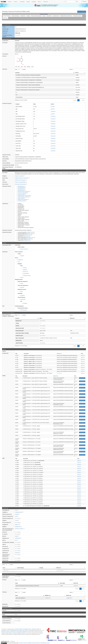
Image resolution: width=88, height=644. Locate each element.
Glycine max (26, 272)
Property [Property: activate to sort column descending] (17, 318)
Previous (75, 100)
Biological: (20, 264)
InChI (32, 67)
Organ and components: (23, 281)
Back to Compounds (82, 12)
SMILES (29, 67)
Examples (34, 2)
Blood (22, 291)
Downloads (22, 2)
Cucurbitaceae (26, 274)
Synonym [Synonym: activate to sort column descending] (17, 72)
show (16, 615)
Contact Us (46, 2)
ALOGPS (53, 107)
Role (3, 306)
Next (83, 100)
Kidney (22, 283)
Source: (17, 258)
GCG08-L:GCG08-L (20, 529)
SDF (22, 67)
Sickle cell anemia (24, 249)
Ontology (28, 16)
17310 (17, 520)
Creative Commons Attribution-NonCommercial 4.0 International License (34, 643)
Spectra (44, 16)
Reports (28, 2)
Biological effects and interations (66, 16)
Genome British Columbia (20, 633)
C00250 (30, 239)
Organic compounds (20, 176)
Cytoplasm (23, 295)
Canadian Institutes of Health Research (23, 629)
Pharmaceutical (24, 310)
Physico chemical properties (36, 16)
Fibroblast (25, 303)
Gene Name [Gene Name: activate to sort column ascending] (62, 583)
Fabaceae (25, 270)
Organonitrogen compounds (24, 197)
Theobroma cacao (27, 276)
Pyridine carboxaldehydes (21, 182)
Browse (10, 2)
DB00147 (18, 525)
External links (49, 16)
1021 (17, 510)
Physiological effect (7, 245)
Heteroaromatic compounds (24, 192)
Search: (77, 69)
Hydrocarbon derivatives (23, 200)
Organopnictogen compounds (24, 196)
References (5, 18)
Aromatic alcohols (22, 201)
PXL (16, 540)
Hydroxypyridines (22, 188)
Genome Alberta (9, 633)
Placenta (22, 287)
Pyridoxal (17, 553)
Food (19, 262)
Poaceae (25, 268)
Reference (59, 568)
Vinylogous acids (22, 190)
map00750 (69, 598)
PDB (25, 67)
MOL (19, 67)
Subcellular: (20, 293)
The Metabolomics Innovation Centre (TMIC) (19, 630)
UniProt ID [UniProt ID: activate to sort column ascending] (76, 583)
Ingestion (22, 256)
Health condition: (21, 247)
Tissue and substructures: (23, 285)
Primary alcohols (22, 194)
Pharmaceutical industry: (23, 308)
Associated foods (56, 16)
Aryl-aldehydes (21, 189)
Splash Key (59, 354)
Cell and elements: (22, 297)
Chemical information (15, 16)
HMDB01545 (18, 527)
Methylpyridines (21, 186)
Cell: (21, 301)
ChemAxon (53, 111)
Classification (23, 16)
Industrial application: (19, 306)
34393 (17, 536)
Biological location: (19, 279)
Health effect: (18, 245)
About (40, 2)
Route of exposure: (19, 252)
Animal (22, 277)
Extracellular (23, 299)
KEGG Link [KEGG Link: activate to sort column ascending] (69, 595)
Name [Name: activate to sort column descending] (17, 583)
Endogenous (20, 260)
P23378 (76, 586)
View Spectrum (82, 378)
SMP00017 (48, 598)
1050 (17, 516)
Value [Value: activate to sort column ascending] (41, 318)
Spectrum (83, 356)
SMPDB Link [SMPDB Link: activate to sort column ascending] (48, 595)
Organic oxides (21, 198)
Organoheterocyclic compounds (22, 178)
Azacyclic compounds (23, 193)
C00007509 (18, 538)
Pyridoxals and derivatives (21, 184)
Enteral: (19, 254)
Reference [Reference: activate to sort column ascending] (72, 318)
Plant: (22, 266)
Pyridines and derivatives (21, 180)
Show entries (20, 69)
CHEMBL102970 (19, 512)
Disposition (5, 252)
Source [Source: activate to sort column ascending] (77, 72)
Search (16, 2)
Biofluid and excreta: (22, 289)
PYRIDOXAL (27, 240)
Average (41, 568)
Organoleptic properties (77, 16)
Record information (7, 16)
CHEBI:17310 (31, 232)
